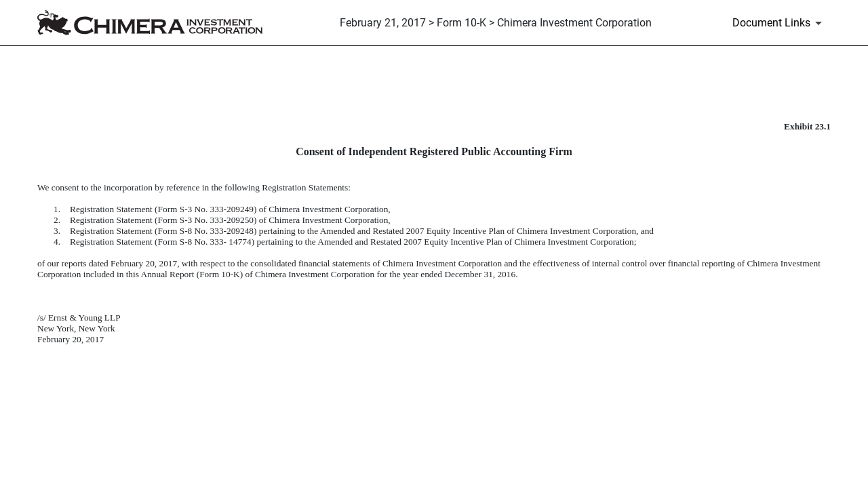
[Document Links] (780, 23)
